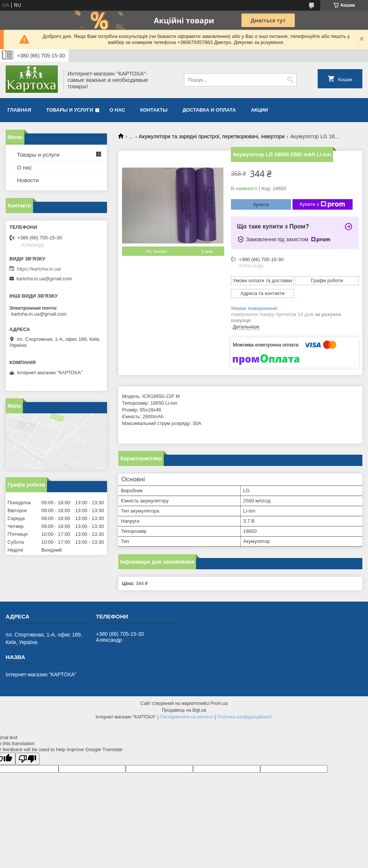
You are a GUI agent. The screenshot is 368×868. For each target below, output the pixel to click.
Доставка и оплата (209, 110)
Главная (19, 110)
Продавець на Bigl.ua (184, 710)
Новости (28, 180)
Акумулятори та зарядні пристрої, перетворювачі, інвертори (212, 136)
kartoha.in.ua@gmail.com (44, 279)
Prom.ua (219, 703)
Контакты (154, 110)
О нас (118, 110)
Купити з (322, 204)
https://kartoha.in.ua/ (39, 269)
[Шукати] (290, 80)
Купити (261, 205)
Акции (259, 110)
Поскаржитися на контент (187, 717)
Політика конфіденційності (245, 717)
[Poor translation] (27, 759)
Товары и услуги (70, 110)
